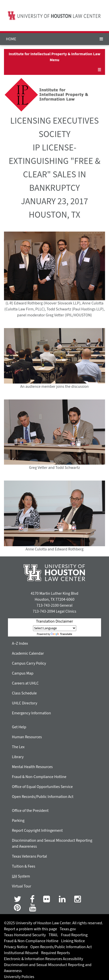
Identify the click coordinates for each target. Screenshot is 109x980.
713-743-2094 (44, 611)
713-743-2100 (48, 605)
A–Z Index (20, 643)
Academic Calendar (28, 653)
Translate (61, 634)
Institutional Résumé (21, 953)
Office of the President (30, 811)
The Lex (18, 747)
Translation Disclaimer (54, 621)
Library (18, 757)
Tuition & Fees (24, 866)
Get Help (19, 727)
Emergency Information (31, 713)
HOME (11, 39)
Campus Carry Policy (29, 663)
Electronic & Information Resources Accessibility (44, 959)
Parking (18, 821)
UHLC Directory (25, 703)
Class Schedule (24, 693)
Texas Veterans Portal (29, 856)
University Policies (19, 977)
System (21, 876)
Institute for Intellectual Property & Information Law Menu (54, 57)
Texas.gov (68, 929)
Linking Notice (73, 941)
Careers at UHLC (25, 683)
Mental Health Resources (32, 767)
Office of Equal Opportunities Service (42, 787)
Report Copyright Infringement (37, 831)
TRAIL (53, 935)
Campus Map (23, 673)
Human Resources (27, 737)
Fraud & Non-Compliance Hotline (39, 777)
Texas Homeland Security (25, 935)
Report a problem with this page (30, 929)
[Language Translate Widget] (55, 628)
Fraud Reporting (74, 935)
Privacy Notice (16, 947)
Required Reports (56, 953)
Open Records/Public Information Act (43, 797)
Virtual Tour (22, 886)
